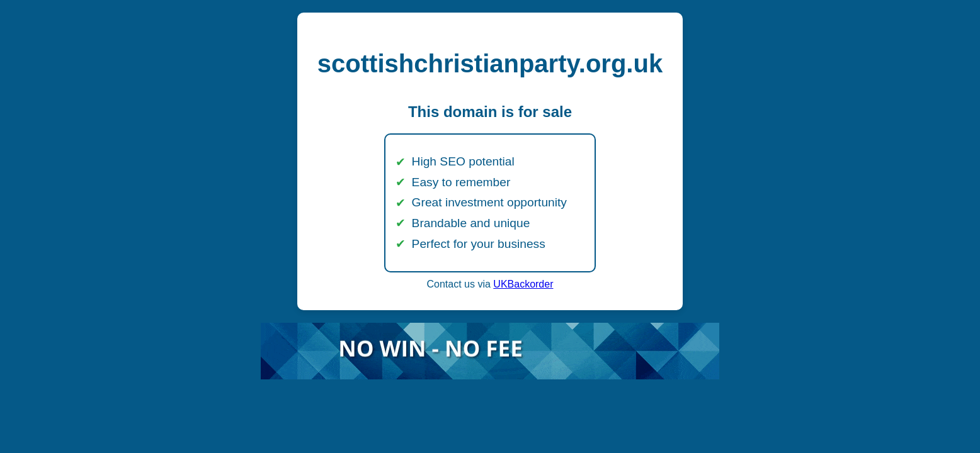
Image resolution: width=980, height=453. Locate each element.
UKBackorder (523, 284)
